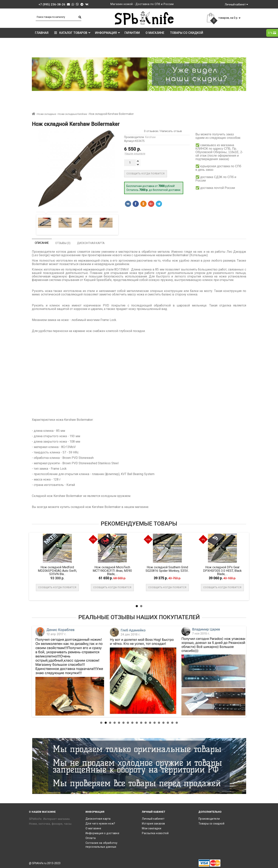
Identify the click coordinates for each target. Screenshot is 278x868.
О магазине (155, 33)
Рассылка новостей (155, 833)
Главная (42, 33)
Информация (107, 33)
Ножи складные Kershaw (72, 114)
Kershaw (150, 137)
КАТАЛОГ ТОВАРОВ (72, 33)
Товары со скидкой (187, 33)
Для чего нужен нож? (100, 824)
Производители (209, 819)
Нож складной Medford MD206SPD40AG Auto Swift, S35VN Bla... (58, 571)
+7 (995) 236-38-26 (52, 4)
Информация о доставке (103, 833)
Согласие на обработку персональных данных (102, 845)
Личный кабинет (153, 819)
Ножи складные (47, 114)
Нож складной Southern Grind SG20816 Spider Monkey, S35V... (168, 569)
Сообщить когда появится (146, 174)
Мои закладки (152, 828)
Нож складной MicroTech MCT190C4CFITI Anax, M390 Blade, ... (113, 571)
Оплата (91, 838)
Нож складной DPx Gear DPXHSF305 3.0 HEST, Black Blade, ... (223, 571)
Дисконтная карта (98, 819)
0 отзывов (150, 131)
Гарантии (132, 33)
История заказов (153, 824)
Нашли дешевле (135, 154)
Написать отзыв (171, 131)
